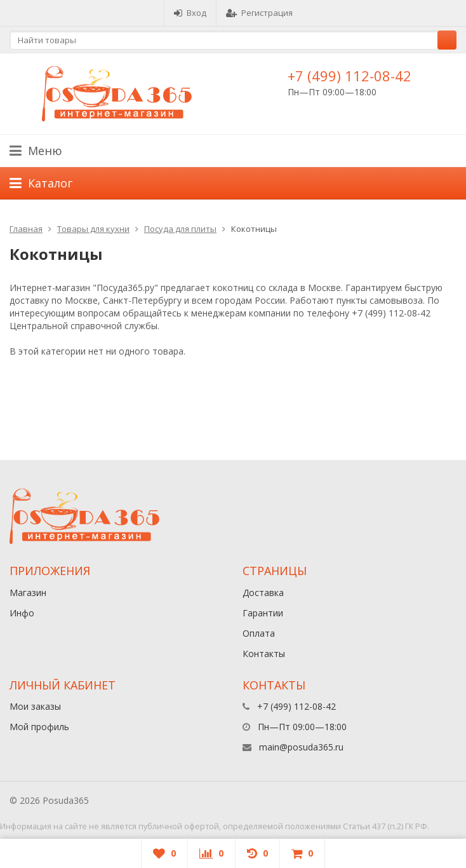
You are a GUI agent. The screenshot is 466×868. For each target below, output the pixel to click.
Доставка (263, 593)
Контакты (264, 654)
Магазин (28, 593)
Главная (26, 229)
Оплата (259, 633)
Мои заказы (35, 706)
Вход (190, 13)
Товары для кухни (93, 229)
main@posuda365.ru (301, 747)
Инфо (22, 613)
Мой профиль (39, 727)
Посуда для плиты (180, 229)
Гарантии (263, 613)
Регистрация (259, 13)
